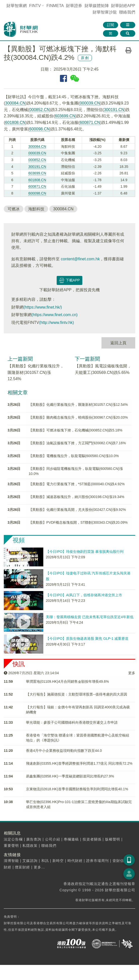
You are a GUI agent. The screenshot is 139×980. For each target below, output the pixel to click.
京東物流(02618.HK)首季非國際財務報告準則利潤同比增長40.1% (77, 789)
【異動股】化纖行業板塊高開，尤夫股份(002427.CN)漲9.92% (77, 510)
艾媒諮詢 (30, 861)
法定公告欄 (13, 839)
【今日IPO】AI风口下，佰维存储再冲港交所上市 (84, 595)
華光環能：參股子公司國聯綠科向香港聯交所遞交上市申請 (72, 722)
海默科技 (36, 209)
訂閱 (111, 25)
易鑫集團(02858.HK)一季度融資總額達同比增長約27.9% (70, 776)
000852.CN (39, 110)
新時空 (58, 861)
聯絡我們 (127, 12)
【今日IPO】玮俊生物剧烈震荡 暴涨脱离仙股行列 (85, 552)
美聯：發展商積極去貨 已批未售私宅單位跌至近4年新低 (90, 617)
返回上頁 (118, 343)
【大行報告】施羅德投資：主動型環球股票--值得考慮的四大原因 (76, 694)
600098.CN (39, 129)
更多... (39, 867)
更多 (132, 673)
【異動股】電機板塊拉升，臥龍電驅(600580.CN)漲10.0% (74, 456)
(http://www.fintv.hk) (56, 323)
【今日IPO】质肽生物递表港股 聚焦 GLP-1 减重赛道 (87, 639)
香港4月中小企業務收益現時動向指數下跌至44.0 (64, 751)
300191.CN (114, 110)
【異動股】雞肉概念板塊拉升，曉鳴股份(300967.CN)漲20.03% (78, 417)
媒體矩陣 (97, 6)
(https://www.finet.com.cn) (55, 315)
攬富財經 (22, 867)
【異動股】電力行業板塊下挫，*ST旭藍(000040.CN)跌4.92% (77, 484)
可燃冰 (14, 209)
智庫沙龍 (105, 12)
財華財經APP (123, 6)
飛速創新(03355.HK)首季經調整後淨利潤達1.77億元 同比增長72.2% (79, 763)
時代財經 (75, 861)
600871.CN (90, 122)
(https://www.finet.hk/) (43, 307)
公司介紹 (53, 839)
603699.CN (65, 116)
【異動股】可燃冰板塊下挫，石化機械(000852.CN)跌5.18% (76, 430)
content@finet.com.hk (80, 259)
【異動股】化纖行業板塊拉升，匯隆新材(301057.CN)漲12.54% (36, 372)
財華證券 (74, 6)
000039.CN (90, 103)
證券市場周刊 (97, 861)
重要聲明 (11, 846)
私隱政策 (30, 846)
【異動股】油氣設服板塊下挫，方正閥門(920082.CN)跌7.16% (77, 443)
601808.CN (15, 122)
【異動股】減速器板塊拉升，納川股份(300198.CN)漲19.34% (77, 497)
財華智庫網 (17, 6)
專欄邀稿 (71, 839)
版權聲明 (113, 839)
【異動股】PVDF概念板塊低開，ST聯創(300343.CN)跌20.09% (78, 522)
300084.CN (15, 103)
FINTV (35, 6)
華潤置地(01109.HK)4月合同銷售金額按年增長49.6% (67, 681)
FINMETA (55, 6)
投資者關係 (92, 839)
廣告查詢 (34, 839)
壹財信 (118, 861)
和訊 (45, 861)
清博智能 (11, 861)
